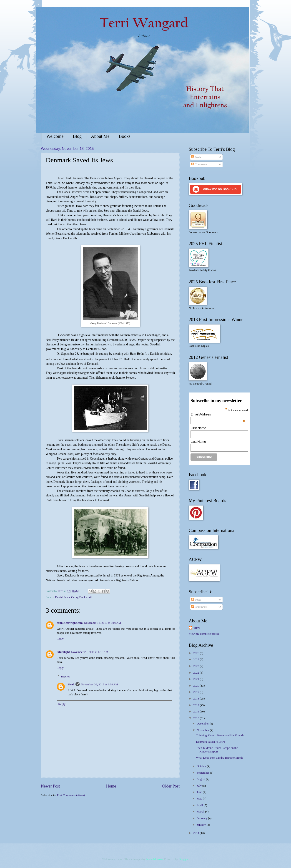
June (200, 792)
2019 (197, 692)
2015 (197, 718)
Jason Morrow (154, 859)
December (203, 724)
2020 (197, 686)
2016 (197, 712)
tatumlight (63, 652)
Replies (66, 677)
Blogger (183, 859)
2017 (197, 705)
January (202, 825)
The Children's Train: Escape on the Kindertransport (217, 750)
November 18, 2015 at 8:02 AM (102, 623)
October (202, 766)
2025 (197, 659)
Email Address (218, 414)
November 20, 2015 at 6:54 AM (99, 684)
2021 (197, 679)
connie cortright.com (70, 623)
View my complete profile (204, 634)
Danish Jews (62, 597)
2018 (197, 699)
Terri (71, 684)
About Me (100, 136)
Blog (77, 136)
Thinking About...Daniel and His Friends (220, 735)
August (201, 779)
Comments (199, 164)
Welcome (55, 136)
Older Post (171, 786)
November (203, 730)
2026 (197, 653)
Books (125, 136)
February (202, 818)
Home (111, 786)
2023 (197, 666)
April (200, 805)
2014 (197, 833)
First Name (198, 428)
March (201, 812)
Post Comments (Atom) (71, 795)
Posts (196, 157)
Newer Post (50, 786)
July (199, 786)
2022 (197, 673)
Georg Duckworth (82, 597)
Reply (60, 639)
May (200, 799)
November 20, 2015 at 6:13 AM (90, 652)
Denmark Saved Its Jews (210, 742)
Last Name (198, 442)
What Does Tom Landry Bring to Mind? (220, 758)
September (203, 773)
